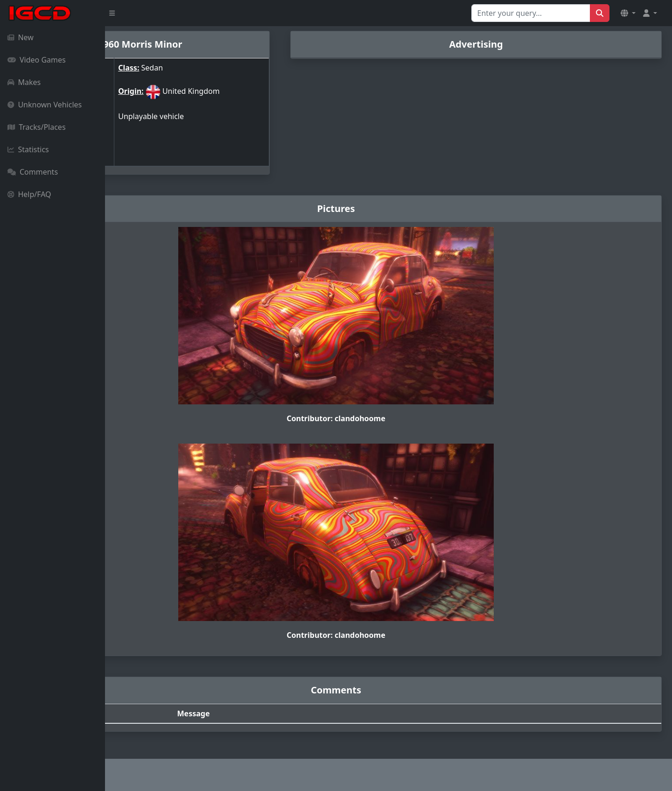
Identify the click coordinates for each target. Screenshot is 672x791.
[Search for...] (531, 13)
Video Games (37, 60)
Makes (24, 82)
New (21, 37)
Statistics (28, 149)
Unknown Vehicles (45, 105)
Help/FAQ (29, 194)
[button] (628, 13)
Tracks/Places (37, 127)
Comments (33, 172)
